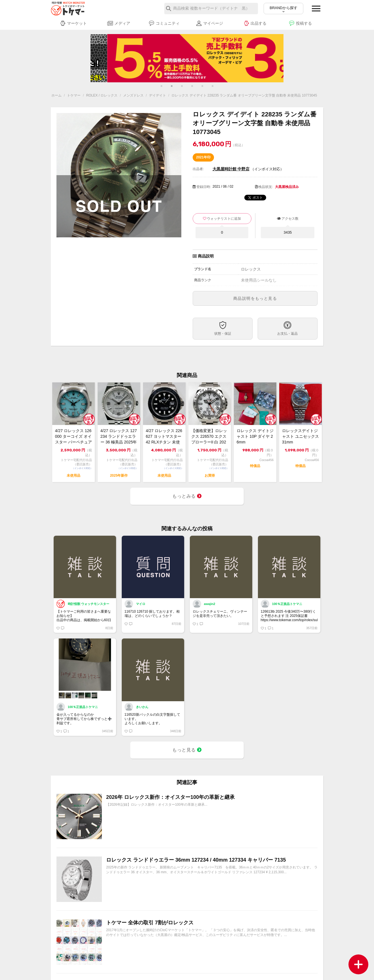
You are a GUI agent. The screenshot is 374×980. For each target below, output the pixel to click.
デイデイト (157, 95)
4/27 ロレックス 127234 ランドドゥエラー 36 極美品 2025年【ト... (119, 437)
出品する (255, 23)
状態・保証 (223, 334)
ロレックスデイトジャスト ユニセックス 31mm (301, 436)
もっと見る (187, 750)
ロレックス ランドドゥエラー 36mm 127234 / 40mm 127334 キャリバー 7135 (196, 860)
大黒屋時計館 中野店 (231, 169)
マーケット (73, 23)
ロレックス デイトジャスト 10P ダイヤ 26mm (255, 436)
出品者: (198, 169)
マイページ (210, 23)
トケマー (74, 95)
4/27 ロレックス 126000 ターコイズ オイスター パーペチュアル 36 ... (73, 437)
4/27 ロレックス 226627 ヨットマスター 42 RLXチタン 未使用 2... (164, 437)
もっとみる (187, 496)
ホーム (56, 95)
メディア (119, 23)
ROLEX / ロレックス (102, 95)
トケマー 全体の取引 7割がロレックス (150, 923)
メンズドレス (133, 95)
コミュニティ (164, 23)
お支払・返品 (287, 334)
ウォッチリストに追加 (224, 219)
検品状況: (265, 187)
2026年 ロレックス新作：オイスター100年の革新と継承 (170, 797)
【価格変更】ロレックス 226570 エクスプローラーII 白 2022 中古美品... (209, 437)
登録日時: (204, 187)
